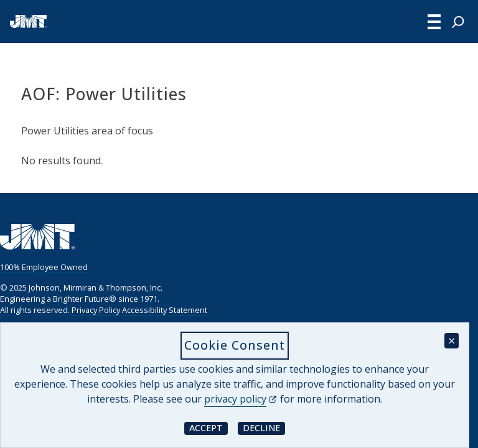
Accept (209, 428)
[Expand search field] (458, 22)
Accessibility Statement (165, 310)
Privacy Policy (96, 310)
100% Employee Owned (44, 267)
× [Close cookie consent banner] (452, 341)
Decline (264, 428)
